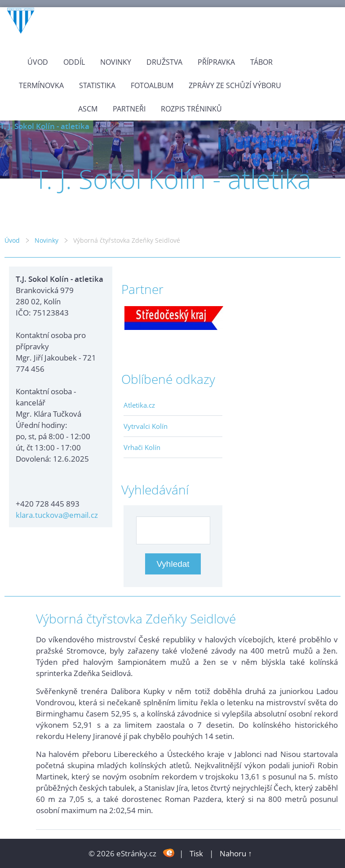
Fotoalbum (152, 85)
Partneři (129, 109)
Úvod (38, 62)
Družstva (164, 62)
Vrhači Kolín (142, 447)
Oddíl (74, 62)
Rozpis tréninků (191, 109)
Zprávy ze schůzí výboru (235, 85)
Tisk (196, 853)
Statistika (97, 85)
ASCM (88, 109)
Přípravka (216, 62)
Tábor (261, 62)
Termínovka (41, 85)
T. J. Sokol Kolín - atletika (45, 126)
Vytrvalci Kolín (146, 426)
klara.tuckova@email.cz (57, 515)
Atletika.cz (139, 405)
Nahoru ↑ (236, 853)
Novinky (116, 62)
